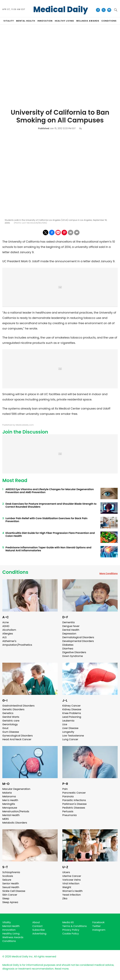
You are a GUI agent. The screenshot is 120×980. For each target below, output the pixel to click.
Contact (37, 926)
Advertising (39, 934)
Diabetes (68, 645)
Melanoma (9, 796)
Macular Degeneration (16, 789)
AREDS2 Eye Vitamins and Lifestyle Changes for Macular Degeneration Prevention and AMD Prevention (50, 491)
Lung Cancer (70, 739)
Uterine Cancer (72, 876)
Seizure (7, 880)
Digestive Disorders (74, 652)
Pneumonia (69, 815)
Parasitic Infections (74, 800)
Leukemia (68, 721)
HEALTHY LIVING (64, 21)
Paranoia (68, 796)
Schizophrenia (11, 872)
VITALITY (9, 21)
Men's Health (10, 800)
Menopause (10, 808)
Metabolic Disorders (15, 823)
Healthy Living (11, 934)
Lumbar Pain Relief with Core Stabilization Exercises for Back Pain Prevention (46, 520)
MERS (6, 819)
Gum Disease (11, 732)
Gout (5, 728)
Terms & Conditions (75, 926)
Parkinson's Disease (74, 804)
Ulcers (66, 872)
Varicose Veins (71, 880)
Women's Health (72, 891)
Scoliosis (8, 876)
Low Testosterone (73, 736)
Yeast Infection (72, 895)
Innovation (9, 930)
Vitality (7, 922)
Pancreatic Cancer (74, 793)
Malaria (7, 793)
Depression (69, 634)
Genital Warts (11, 717)
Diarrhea (68, 649)
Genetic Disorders (13, 709)
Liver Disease (70, 728)
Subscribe (39, 930)
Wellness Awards (88, 21)
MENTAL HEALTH (26, 21)
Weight (67, 887)
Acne (6, 622)
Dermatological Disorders (78, 637)
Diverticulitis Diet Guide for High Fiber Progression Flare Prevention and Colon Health (50, 534)
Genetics (8, 713)
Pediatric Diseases (74, 808)
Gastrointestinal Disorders (18, 706)
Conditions (15, 572)
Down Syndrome (73, 656)
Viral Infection (71, 884)
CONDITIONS (109, 21)
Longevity (68, 732)
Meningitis (9, 804)
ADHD (6, 626)
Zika (65, 898)
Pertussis (68, 811)
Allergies (8, 634)
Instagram (99, 930)
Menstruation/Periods (16, 811)
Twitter (96, 926)
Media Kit (68, 922)
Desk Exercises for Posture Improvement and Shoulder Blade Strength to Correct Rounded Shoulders (51, 505)
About (36, 922)
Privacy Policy (71, 930)
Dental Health (71, 630)
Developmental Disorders (78, 641)
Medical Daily (61, 10)
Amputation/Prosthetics (17, 645)
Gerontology (10, 724)
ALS (4, 637)
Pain (65, 789)
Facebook (98, 922)
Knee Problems (72, 713)
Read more (62, 969)
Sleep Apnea (10, 902)
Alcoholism (9, 630)
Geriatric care (11, 721)
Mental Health (11, 815)
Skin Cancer (10, 895)
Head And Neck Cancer (17, 739)
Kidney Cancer (71, 706)
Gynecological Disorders (17, 736)
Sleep (6, 898)
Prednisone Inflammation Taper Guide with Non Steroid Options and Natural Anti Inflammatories (48, 549)
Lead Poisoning (72, 717)
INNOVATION (45, 21)
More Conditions (109, 573)
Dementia (68, 622)
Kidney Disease (72, 709)
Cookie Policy (71, 934)
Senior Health (11, 884)
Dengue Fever (71, 626)
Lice (65, 724)
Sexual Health (11, 887)
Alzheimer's (9, 641)
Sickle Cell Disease (14, 891)
